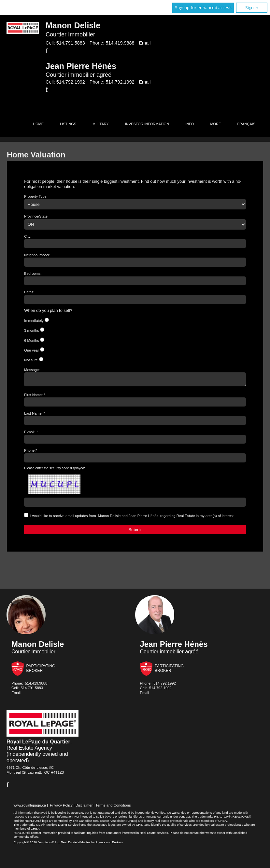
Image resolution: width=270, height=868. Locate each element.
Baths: (29, 292)
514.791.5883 (71, 43)
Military (101, 124)
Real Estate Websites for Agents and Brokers (92, 844)
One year (31, 350)
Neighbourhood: (37, 255)
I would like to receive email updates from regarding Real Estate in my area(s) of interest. (132, 518)
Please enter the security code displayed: (55, 470)
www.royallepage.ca (30, 807)
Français (246, 124)
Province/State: (36, 216)
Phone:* (30, 452)
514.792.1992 (71, 82)
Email (145, 43)
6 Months (31, 341)
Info (190, 124)
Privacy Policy (61, 807)
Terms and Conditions (113, 807)
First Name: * (35, 397)
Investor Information (147, 124)
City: (28, 236)
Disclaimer (84, 807)
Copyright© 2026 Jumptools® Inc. (37, 844)
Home (38, 124)
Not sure (31, 360)
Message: (32, 370)
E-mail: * (31, 434)
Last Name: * (35, 415)
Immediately (34, 321)
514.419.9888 (120, 43)
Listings (68, 124)
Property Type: (36, 196)
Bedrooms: (33, 274)
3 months (31, 330)
